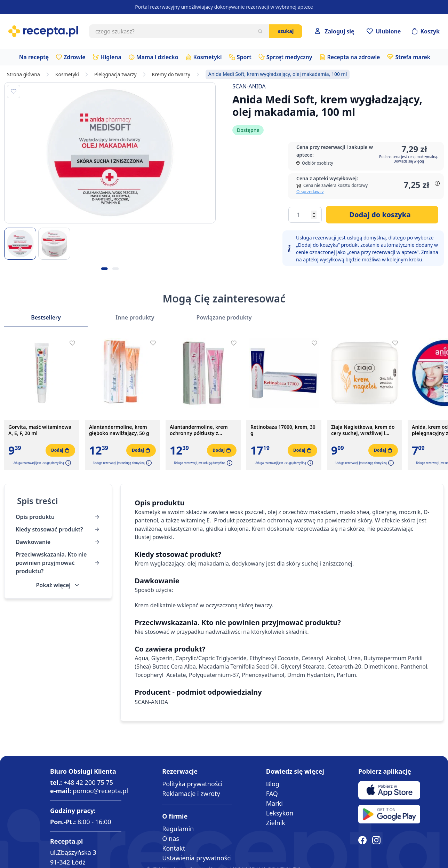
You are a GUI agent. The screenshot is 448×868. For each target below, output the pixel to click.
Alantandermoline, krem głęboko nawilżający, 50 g (119, 430)
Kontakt (174, 848)
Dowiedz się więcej (409, 161)
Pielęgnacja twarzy (115, 74)
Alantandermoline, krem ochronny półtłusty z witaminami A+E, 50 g (199, 430)
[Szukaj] (260, 31)
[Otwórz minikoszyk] (426, 31)
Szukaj (286, 31)
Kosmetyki (208, 57)
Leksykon (280, 813)
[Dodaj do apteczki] (14, 92)
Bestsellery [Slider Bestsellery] (46, 317)
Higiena (111, 57)
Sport (244, 57)
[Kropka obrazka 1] (104, 269)
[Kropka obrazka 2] (115, 269)
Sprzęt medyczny (289, 57)
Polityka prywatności (192, 784)
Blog (273, 784)
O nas (171, 838)
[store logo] (43, 31)
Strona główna (23, 74)
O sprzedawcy (310, 192)
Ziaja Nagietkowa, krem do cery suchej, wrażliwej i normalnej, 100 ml (363, 430)
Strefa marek (413, 57)
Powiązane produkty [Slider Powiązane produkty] (224, 317)
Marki (274, 803)
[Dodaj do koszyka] (382, 215)
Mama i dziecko (157, 57)
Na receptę (34, 57)
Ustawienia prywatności (197, 858)
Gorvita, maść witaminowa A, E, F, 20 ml (40, 430)
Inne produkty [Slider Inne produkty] (135, 317)
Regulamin (178, 829)
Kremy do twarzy (171, 74)
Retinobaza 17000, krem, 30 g (283, 430)
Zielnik (276, 823)
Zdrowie (75, 57)
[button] (67, 463)
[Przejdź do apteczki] (384, 31)
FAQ (272, 794)
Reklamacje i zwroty (191, 794)
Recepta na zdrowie (354, 57)
